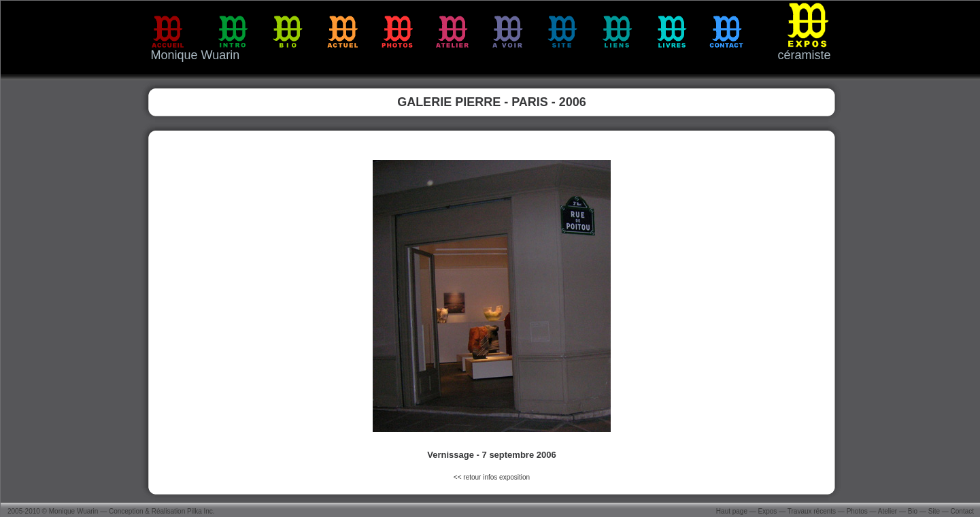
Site (934, 511)
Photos (857, 511)
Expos (768, 511)
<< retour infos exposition (492, 477)
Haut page (732, 511)
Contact (962, 511)
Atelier (888, 511)
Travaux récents (812, 511)
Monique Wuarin (74, 511)
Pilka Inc (200, 511)
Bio (913, 511)
